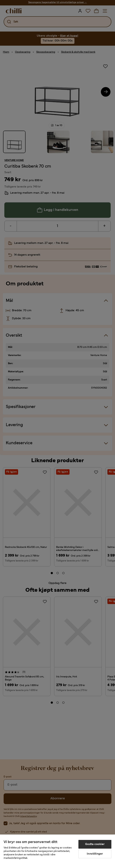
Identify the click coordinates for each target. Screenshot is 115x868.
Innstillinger (95, 854)
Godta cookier (95, 844)
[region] (58, 851)
